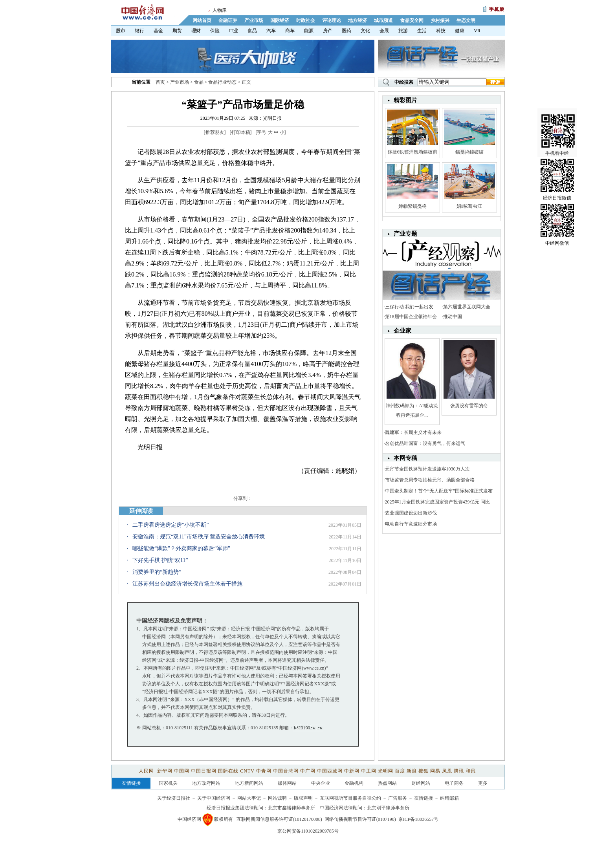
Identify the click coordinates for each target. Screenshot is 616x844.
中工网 (369, 771)
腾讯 (459, 771)
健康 (460, 31)
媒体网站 (287, 783)
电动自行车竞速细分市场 (411, 524)
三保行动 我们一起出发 (409, 307)
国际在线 (228, 771)
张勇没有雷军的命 (469, 406)
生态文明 (466, 20)
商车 (290, 31)
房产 (328, 31)
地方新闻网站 (249, 783)
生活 (422, 31)
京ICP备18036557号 (419, 819)
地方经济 (357, 20)
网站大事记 (249, 798)
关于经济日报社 (174, 798)
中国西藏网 (330, 771)
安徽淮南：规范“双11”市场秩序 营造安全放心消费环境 (199, 537)
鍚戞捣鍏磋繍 (469, 152)
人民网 (147, 771)
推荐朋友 (215, 132)
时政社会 (306, 20)
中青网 (264, 771)
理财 (196, 31)
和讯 (471, 771)
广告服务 (398, 798)
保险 (215, 31)
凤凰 (447, 771)
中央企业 (321, 783)
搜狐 (423, 771)
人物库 (220, 10)
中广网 (308, 771)
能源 (309, 31)
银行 (139, 31)
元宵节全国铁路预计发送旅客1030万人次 (427, 469)
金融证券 (228, 20)
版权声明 (303, 798)
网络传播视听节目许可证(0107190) (360, 819)
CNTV (247, 771)
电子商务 (454, 783)
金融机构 (354, 783)
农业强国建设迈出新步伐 (411, 513)
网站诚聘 (277, 798)
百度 (400, 771)
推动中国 (453, 317)
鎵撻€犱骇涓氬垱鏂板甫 (412, 152)
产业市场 (254, 20)
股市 (121, 31)
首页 (160, 82)
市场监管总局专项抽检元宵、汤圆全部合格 (430, 480)
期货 (177, 31)
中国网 (182, 771)
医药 (346, 31)
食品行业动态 (222, 82)
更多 (483, 783)
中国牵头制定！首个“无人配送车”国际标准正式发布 (439, 491)
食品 (252, 31)
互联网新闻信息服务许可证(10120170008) (279, 819)
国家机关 (168, 783)
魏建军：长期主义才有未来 (413, 432)
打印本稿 (241, 132)
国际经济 (280, 20)
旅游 (403, 31)
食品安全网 (412, 20)
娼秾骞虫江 (469, 206)
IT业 (234, 31)
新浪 (412, 771)
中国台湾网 (286, 771)
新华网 (165, 771)
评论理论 (332, 20)
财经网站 (421, 783)
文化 (365, 31)
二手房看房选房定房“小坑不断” (170, 525)
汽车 (271, 31)
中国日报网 (204, 771)
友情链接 (423, 798)
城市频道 (383, 20)
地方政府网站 (206, 783)
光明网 (386, 771)
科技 (441, 31)
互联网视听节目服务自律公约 (350, 798)
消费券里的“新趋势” (157, 572)
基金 (158, 31)
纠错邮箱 (449, 798)
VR (477, 31)
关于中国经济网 (214, 798)
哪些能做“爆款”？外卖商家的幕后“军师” (181, 548)
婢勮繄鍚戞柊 (412, 206)
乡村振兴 (440, 20)
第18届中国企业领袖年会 (411, 317)
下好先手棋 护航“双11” (160, 560)
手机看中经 (558, 118)
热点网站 (387, 783)
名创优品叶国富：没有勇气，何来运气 (425, 443)
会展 (384, 31)
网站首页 (202, 20)
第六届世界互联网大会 (467, 307)
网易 (435, 771)
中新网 (352, 771)
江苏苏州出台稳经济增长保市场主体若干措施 (187, 584)
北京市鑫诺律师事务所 (291, 808)
